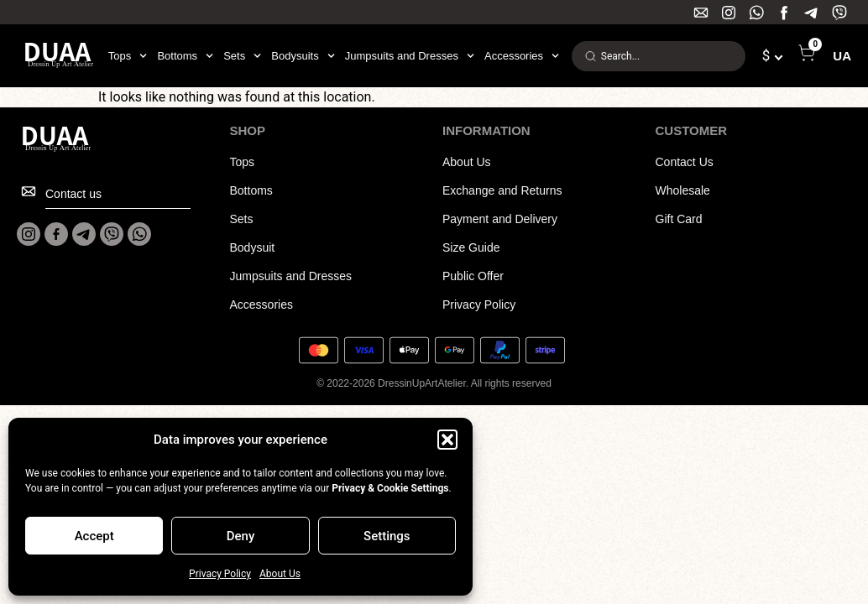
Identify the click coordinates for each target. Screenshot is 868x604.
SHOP (248, 130)
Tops (128, 56)
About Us (280, 574)
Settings (387, 536)
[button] (447, 440)
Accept (94, 536)
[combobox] (659, 56)
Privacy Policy (220, 574)
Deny (241, 536)
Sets (242, 56)
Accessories (522, 56)
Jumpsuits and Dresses (410, 56)
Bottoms (185, 56)
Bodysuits (303, 56)
